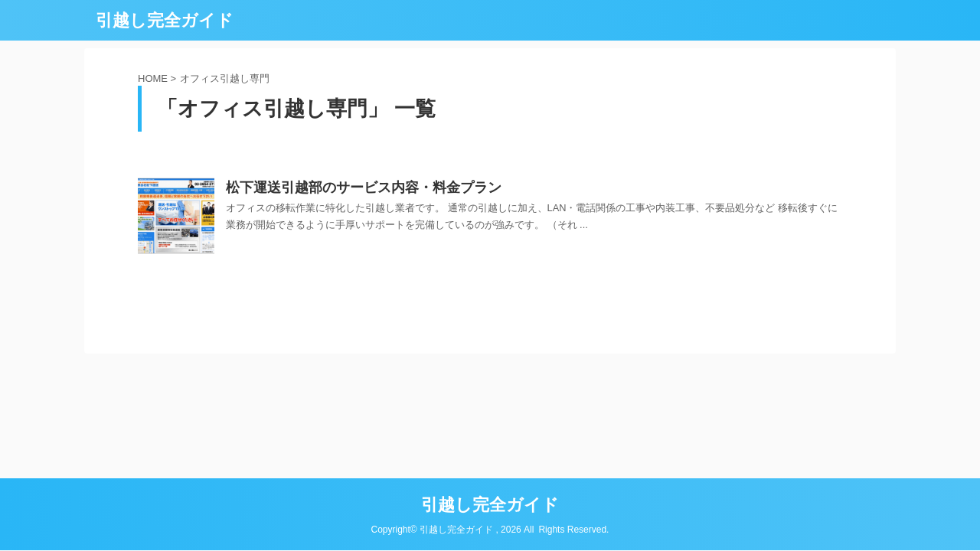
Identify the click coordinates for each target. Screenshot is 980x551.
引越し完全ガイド (165, 20)
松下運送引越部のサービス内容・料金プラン (364, 187)
